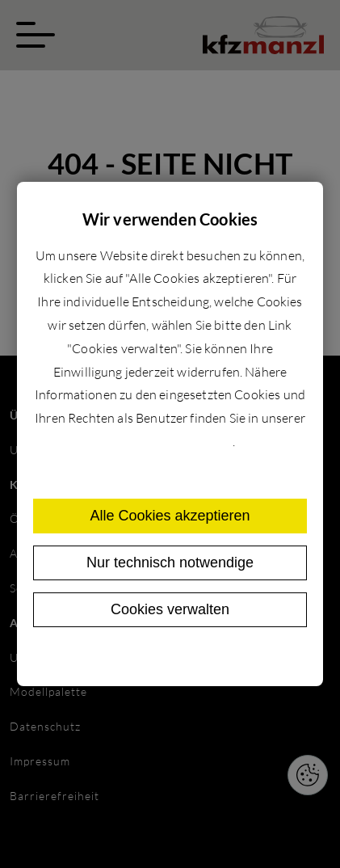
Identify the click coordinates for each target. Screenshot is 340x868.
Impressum (208, 658)
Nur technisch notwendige (170, 563)
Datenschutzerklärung (168, 441)
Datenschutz (136, 658)
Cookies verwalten (170, 609)
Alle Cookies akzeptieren (170, 516)
